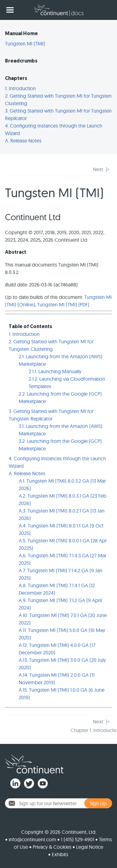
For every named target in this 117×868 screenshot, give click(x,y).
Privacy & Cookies (52, 847)
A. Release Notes (23, 141)
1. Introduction (20, 88)
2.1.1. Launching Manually (55, 371)
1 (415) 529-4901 (78, 839)
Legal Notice (90, 847)
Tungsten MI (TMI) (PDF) (63, 304)
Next (98, 169)
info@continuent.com (32, 839)
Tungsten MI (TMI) (25, 44)
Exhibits (60, 854)
